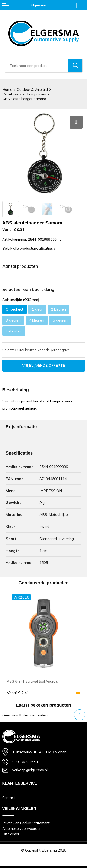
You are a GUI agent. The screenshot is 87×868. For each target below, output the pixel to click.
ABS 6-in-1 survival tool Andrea (32, 681)
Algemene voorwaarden (22, 829)
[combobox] (37, 66)
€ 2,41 (18, 693)
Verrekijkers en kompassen (24, 94)
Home (7, 90)
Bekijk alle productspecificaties (29, 248)
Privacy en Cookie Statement (26, 823)
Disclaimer (11, 834)
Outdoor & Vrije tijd (32, 90)
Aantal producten (20, 266)
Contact (9, 798)
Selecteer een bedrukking (28, 289)
